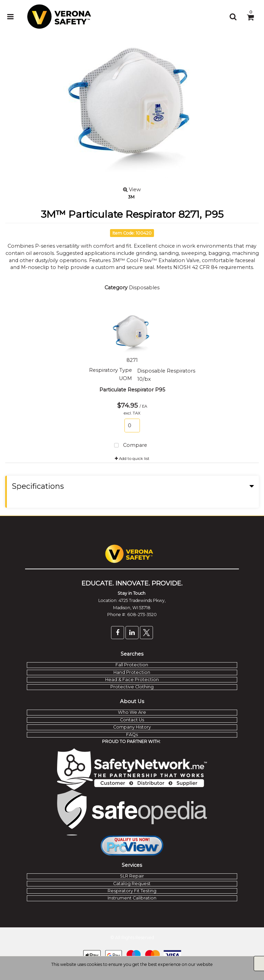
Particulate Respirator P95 (132, 390)
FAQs (132, 735)
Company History (132, 727)
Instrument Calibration (132, 898)
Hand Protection (132, 672)
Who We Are (132, 712)
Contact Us (132, 720)
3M (131, 197)
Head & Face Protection (132, 680)
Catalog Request (132, 884)
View (132, 190)
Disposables (144, 288)
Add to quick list (132, 459)
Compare (129, 446)
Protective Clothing (132, 687)
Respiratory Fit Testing (132, 891)
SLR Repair (132, 876)
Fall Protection (132, 665)
